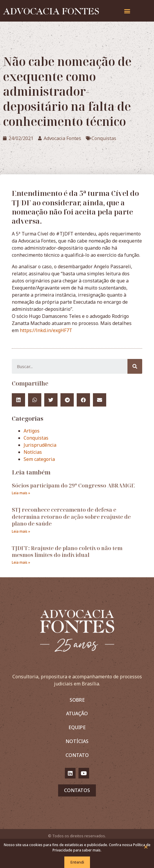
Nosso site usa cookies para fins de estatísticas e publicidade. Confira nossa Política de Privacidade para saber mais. (77, 847)
